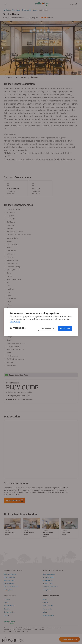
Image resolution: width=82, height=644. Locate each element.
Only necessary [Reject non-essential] (47, 328)
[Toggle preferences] (18, 328)
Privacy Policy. (15, 322)
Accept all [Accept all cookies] (65, 328)
